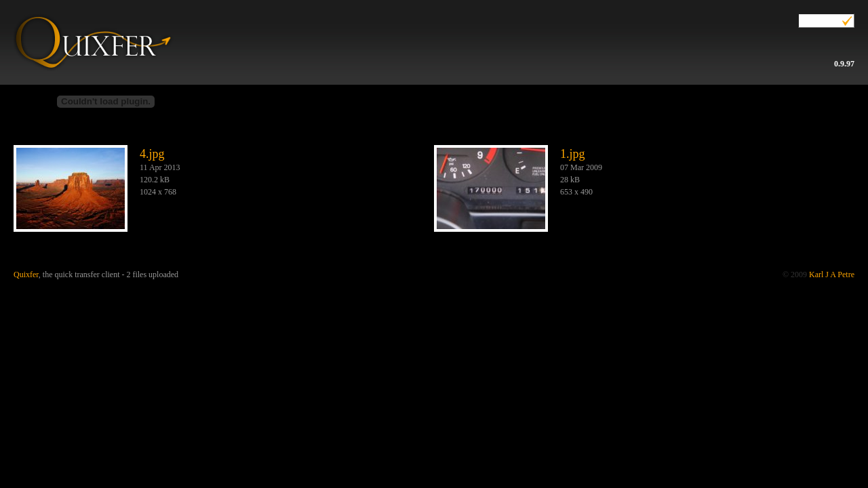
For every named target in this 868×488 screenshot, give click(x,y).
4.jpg (152, 154)
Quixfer (92, 36)
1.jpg (573, 154)
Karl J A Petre (832, 274)
